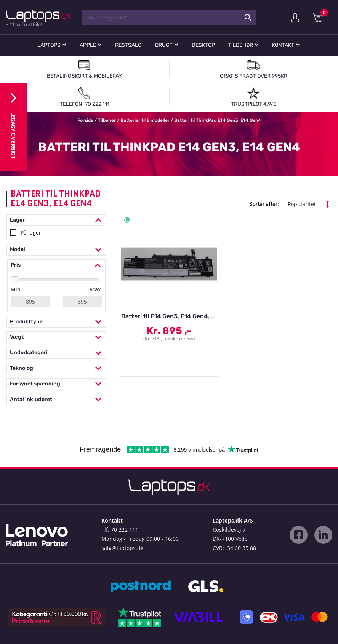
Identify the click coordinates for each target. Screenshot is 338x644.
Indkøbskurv (320, 18)
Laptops (49, 45)
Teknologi (56, 368)
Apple (88, 45)
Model (56, 250)
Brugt (164, 45)
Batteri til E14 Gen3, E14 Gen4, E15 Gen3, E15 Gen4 (195, 316)
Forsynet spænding (56, 384)
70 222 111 (125, 530)
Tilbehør (241, 45)
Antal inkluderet (56, 400)
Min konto (295, 18)
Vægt (56, 337)
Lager (56, 220)
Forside (85, 120)
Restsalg (128, 45)
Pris (56, 265)
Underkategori (56, 353)
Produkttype (56, 322)
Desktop (203, 45)
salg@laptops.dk (122, 548)
